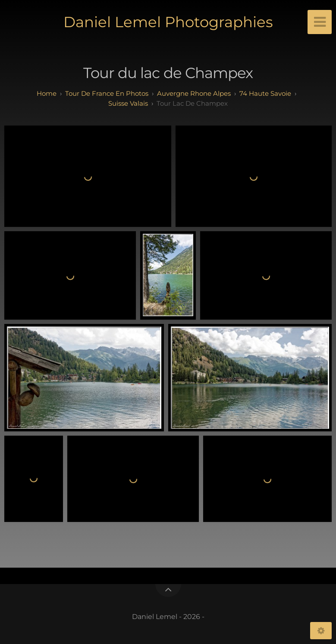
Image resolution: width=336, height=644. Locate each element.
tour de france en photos (107, 93)
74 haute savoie (265, 93)
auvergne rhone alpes (194, 93)
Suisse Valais (128, 103)
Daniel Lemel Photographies (168, 22)
